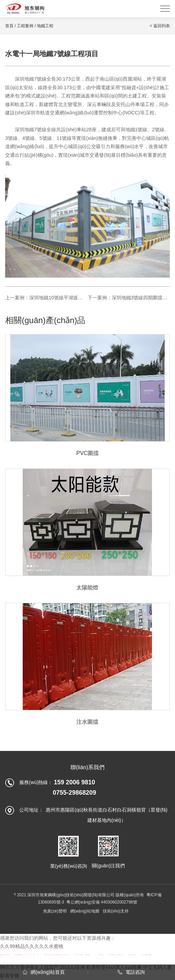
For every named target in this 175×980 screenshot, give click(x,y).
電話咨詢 (131, 972)
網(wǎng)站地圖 (85, 911)
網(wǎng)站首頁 (44, 972)
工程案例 (25, 26)
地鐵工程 (45, 26)
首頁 (9, 26)
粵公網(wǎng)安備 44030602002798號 (102, 902)
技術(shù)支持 (116, 911)
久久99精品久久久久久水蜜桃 (32, 946)
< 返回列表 (160, 26)
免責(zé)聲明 (55, 911)
